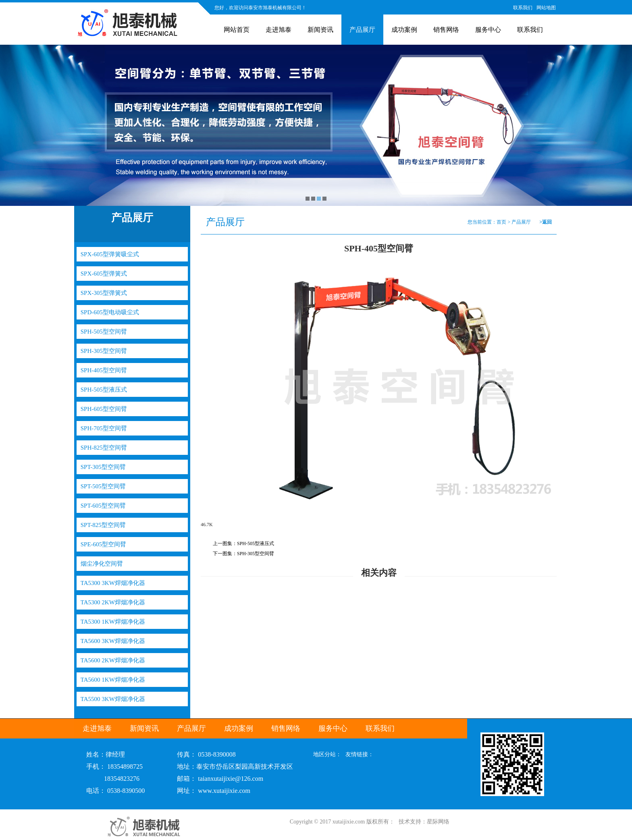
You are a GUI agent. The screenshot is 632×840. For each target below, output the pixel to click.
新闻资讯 (320, 30)
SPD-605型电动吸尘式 (110, 312)
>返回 (546, 222)
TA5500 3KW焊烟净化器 (113, 699)
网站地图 (546, 8)
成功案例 (404, 30)
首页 (501, 222)
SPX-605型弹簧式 (104, 274)
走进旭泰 (279, 30)
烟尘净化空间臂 (102, 564)
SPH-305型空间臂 (104, 351)
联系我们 (523, 8)
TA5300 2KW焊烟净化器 (113, 602)
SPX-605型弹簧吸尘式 (110, 254)
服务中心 (488, 30)
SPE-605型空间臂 (103, 544)
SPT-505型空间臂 (103, 486)
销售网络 (446, 30)
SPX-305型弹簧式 (104, 293)
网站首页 (237, 30)
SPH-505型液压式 (104, 390)
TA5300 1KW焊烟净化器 (113, 622)
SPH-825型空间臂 (104, 448)
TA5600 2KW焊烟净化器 (113, 660)
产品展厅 (362, 30)
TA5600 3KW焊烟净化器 (113, 641)
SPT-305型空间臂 (103, 467)
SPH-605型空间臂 (104, 409)
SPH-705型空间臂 (104, 428)
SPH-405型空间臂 (104, 370)
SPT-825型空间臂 (103, 525)
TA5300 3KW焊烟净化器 (113, 583)
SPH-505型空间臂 (104, 332)
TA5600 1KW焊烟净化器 (113, 680)
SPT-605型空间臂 (103, 506)
